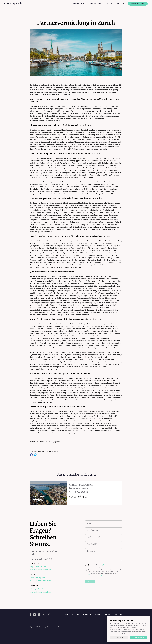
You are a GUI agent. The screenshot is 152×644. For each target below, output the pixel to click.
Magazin (108, 614)
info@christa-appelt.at (40, 592)
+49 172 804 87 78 (38, 567)
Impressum (100, 627)
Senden (90, 581)
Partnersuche (69, 614)
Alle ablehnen (119, 638)
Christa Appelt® (13, 4)
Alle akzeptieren (138, 638)
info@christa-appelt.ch (40, 581)
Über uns (109, 4)
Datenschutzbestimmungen (96, 575)
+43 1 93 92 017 (37, 589)
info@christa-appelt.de (40, 570)
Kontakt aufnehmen (138, 4)
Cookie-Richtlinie (123, 634)
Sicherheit (119, 614)
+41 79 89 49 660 (38, 578)
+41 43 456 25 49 (78, 496)
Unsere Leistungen (95, 4)
